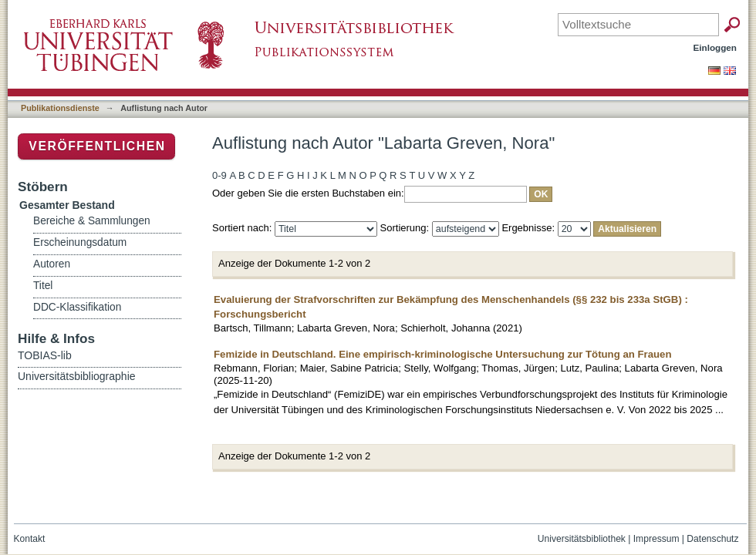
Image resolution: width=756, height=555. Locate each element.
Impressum (656, 539)
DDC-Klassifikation (77, 307)
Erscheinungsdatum (80, 242)
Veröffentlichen (97, 146)
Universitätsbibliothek (582, 539)
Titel (43, 286)
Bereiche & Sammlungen (92, 221)
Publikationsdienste (60, 108)
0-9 (219, 175)
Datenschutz (712, 539)
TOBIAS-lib (45, 355)
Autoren (52, 264)
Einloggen (715, 47)
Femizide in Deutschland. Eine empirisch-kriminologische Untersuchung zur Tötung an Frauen (442, 354)
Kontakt (30, 539)
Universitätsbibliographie (77, 376)
